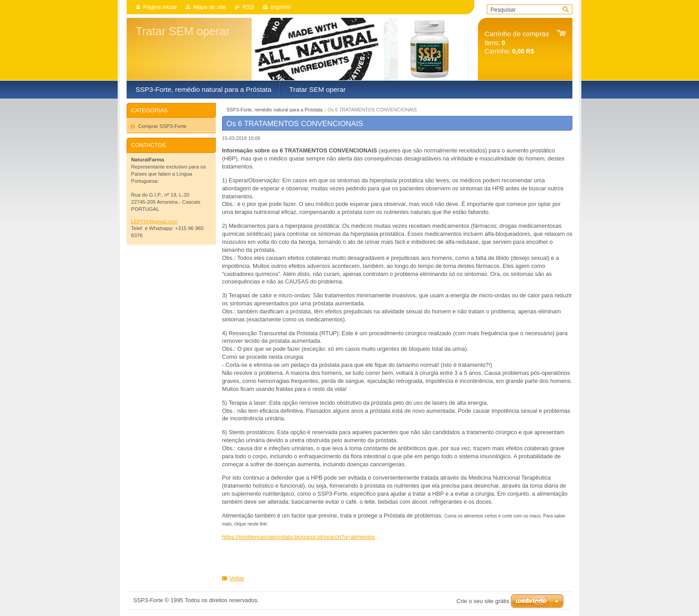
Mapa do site (209, 7)
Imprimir (281, 7)
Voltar (237, 578)
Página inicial (160, 7)
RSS (248, 7)
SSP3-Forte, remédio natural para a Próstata (275, 110)
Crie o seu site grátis (483, 601)
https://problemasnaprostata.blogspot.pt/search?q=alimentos (298, 537)
